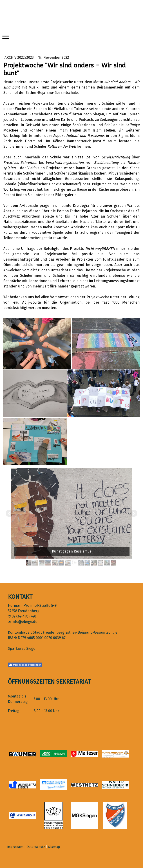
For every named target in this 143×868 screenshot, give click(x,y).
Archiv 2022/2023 (20, 57)
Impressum (15, 847)
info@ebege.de (25, 622)
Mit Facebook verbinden (25, 665)
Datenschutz (36, 847)
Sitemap (54, 847)
